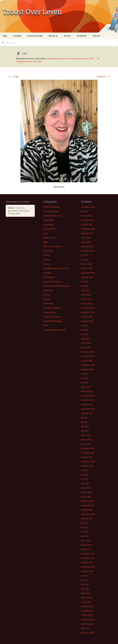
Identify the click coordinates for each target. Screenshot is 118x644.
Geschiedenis (49, 277)
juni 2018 (85, 378)
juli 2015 (84, 523)
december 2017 (88, 396)
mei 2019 (85, 334)
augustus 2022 (87, 233)
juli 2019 (84, 325)
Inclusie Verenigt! (35, 36)
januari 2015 (86, 549)
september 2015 (88, 514)
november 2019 (88, 312)
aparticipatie (49, 224)
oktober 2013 (87, 615)
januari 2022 (86, 242)
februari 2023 (87, 216)
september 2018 (88, 365)
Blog (5, 36)
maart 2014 (86, 593)
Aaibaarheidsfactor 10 (53, 216)
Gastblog (17, 36)
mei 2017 (85, 426)
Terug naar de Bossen (53, 317)
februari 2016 (87, 492)
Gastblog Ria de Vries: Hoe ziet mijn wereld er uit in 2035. (71, 58)
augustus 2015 (87, 519)
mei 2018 (85, 382)
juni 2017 (85, 422)
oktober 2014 (87, 562)
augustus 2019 (87, 321)
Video (46, 325)
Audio (46, 233)
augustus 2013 (87, 624)
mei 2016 (85, 479)
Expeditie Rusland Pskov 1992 (56, 268)
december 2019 (88, 308)
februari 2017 (87, 440)
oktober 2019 (87, 317)
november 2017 (88, 400)
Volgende (103, 76)
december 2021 (88, 246)
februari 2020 (87, 299)
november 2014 (88, 558)
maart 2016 (86, 488)
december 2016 (88, 448)
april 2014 (85, 589)
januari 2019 (86, 347)
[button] (59, 131)
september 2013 (88, 620)
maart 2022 (86, 238)
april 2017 (85, 431)
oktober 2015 (87, 510)
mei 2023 (85, 211)
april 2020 (85, 290)
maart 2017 (86, 435)
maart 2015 (86, 540)
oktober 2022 (87, 224)
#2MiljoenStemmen (51, 207)
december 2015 (88, 501)
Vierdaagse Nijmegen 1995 (55, 330)
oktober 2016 (87, 457)
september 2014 (88, 567)
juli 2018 (84, 374)
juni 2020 (85, 282)
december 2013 (88, 606)
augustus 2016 (87, 466)
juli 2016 (84, 470)
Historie (67, 36)
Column (46, 255)
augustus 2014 (87, 571)
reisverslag (48, 303)
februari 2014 (87, 598)
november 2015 (88, 505)
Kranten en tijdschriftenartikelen (57, 286)
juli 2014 (84, 576)
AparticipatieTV (50, 229)
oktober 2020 (87, 268)
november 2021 (88, 251)
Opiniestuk (48, 290)
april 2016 (85, 483)
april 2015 (85, 536)
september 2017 (88, 409)
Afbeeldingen (49, 220)
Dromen (47, 260)
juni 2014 (85, 580)
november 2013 (88, 611)
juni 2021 (85, 255)
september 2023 (88, 207)
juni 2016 (85, 475)
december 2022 (88, 220)
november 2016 (88, 453)
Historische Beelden (52, 282)
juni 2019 (85, 330)
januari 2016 (86, 497)
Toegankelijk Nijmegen (53, 321)
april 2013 (85, 628)
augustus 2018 (87, 369)
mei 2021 (85, 260)
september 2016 (88, 461)
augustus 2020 (87, 277)
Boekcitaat (48, 251)
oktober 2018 (87, 361)
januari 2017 (86, 444)
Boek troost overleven (53, 246)
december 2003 (88, 633)
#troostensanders (51, 211)
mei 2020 (85, 286)
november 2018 (88, 356)
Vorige (13, 76)
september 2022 (88, 229)
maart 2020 (86, 295)
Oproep (47, 295)
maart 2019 (86, 343)
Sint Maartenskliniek (52, 308)
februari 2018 (87, 391)
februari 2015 (87, 545)
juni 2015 (85, 527)
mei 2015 (85, 532)
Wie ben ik (53, 36)
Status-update (49, 312)
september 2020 (88, 273)
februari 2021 (87, 264)
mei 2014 (85, 584)
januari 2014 (86, 602)
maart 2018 (86, 387)
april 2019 (85, 339)
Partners (96, 36)
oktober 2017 (87, 404)
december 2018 (88, 352)
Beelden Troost (50, 238)
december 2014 (88, 554)
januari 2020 (86, 303)
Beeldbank (82, 36)
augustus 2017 (87, 413)
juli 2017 (84, 418)
